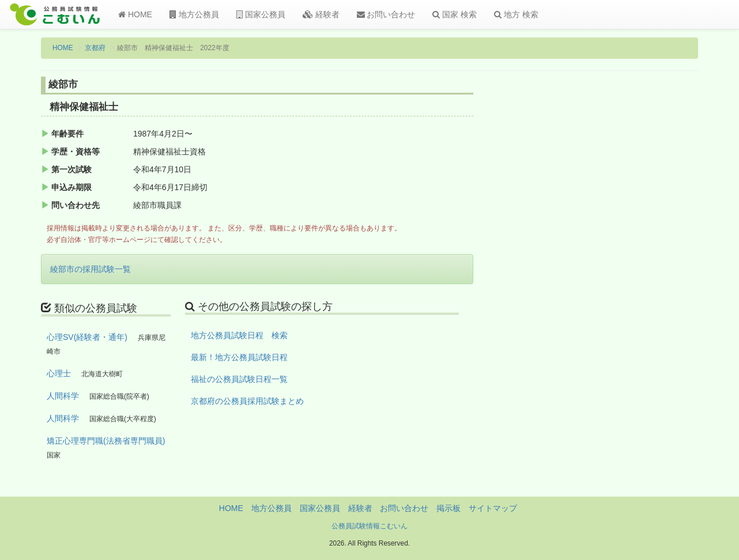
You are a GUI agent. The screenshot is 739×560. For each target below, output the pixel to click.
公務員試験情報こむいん (369, 526)
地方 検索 (516, 14)
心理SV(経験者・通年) (87, 337)
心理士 (59, 373)
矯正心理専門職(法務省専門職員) (106, 441)
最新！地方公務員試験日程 (239, 357)
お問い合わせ (386, 14)
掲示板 (448, 508)
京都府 (95, 48)
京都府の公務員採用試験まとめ (247, 401)
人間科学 (63, 396)
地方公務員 (194, 14)
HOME (135, 14)
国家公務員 (261, 14)
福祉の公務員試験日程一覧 (239, 379)
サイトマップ (493, 508)
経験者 (321, 14)
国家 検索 (455, 14)
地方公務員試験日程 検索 (239, 335)
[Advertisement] (623, 267)
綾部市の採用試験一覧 (91, 269)
